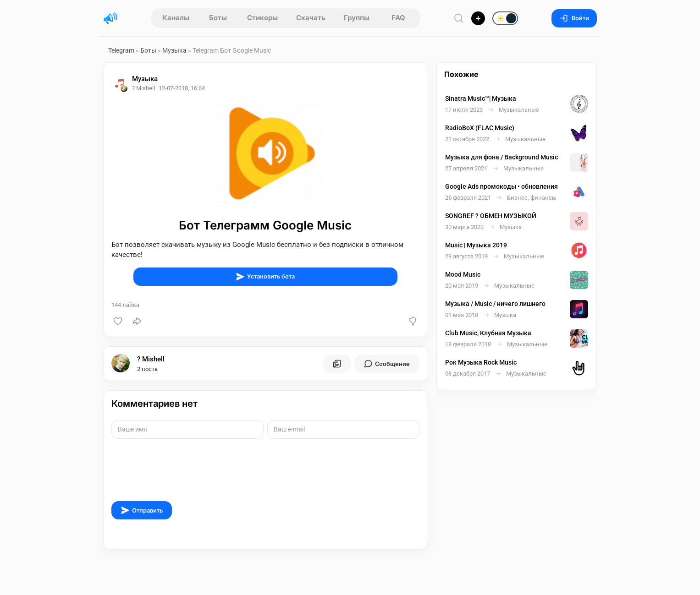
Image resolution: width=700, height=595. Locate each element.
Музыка (174, 50)
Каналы (176, 18)
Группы (357, 18)
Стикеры (262, 18)
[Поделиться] (137, 321)
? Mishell (151, 359)
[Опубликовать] (478, 18)
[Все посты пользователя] (337, 364)
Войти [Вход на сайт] (574, 18)
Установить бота (265, 277)
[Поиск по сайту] (459, 18)
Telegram (121, 50)
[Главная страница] (110, 18)
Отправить (142, 510)
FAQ (398, 18)
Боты (218, 18)
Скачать (311, 18)
